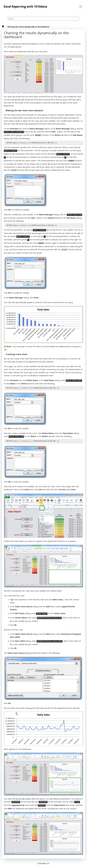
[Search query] (44, 19)
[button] (5, 110)
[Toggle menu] (81, 7)
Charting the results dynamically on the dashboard (28, 27)
